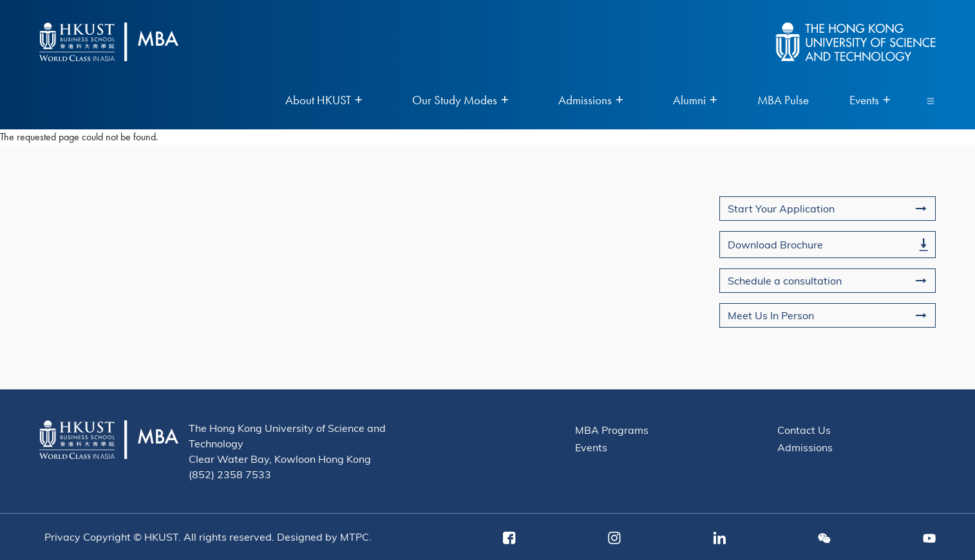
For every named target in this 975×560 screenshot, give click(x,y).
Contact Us (804, 430)
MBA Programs (612, 430)
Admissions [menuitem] (591, 101)
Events (591, 447)
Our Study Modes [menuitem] (460, 101)
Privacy (62, 537)
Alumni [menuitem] (695, 101)
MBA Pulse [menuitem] (783, 101)
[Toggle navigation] (931, 100)
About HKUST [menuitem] (324, 101)
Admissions (805, 447)
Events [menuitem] (870, 101)
